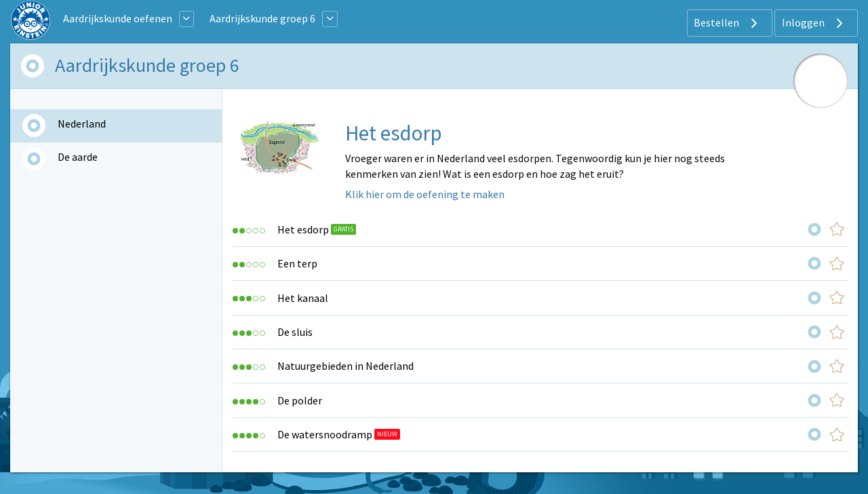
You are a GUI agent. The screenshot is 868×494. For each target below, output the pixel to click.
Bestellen (727, 23)
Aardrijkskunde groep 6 (262, 18)
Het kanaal (303, 298)
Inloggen (814, 23)
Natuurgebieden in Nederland (346, 366)
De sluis (295, 332)
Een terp (297, 263)
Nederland (82, 123)
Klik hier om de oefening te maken (425, 194)
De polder (300, 400)
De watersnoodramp (325, 434)
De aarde (78, 157)
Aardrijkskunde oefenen (118, 18)
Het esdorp (303, 229)
